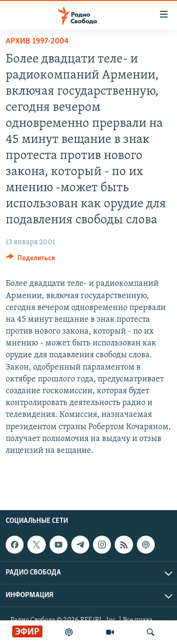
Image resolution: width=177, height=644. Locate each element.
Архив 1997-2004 (37, 41)
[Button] (31, 260)
